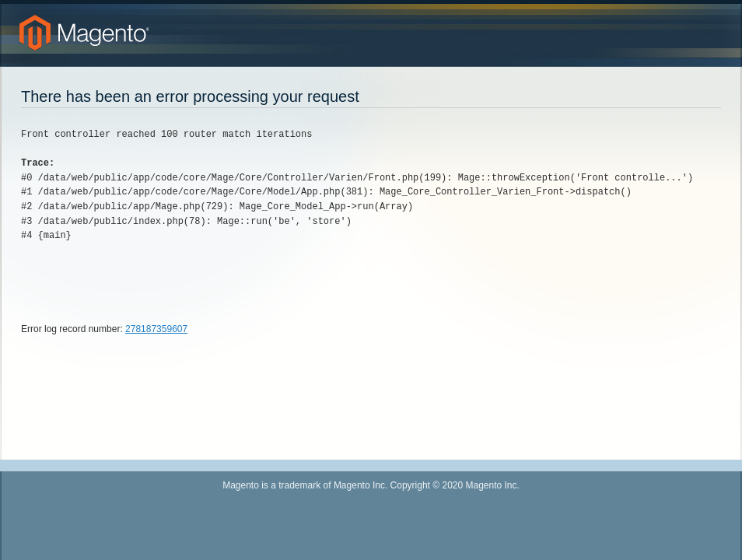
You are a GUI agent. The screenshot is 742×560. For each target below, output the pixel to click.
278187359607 (156, 329)
